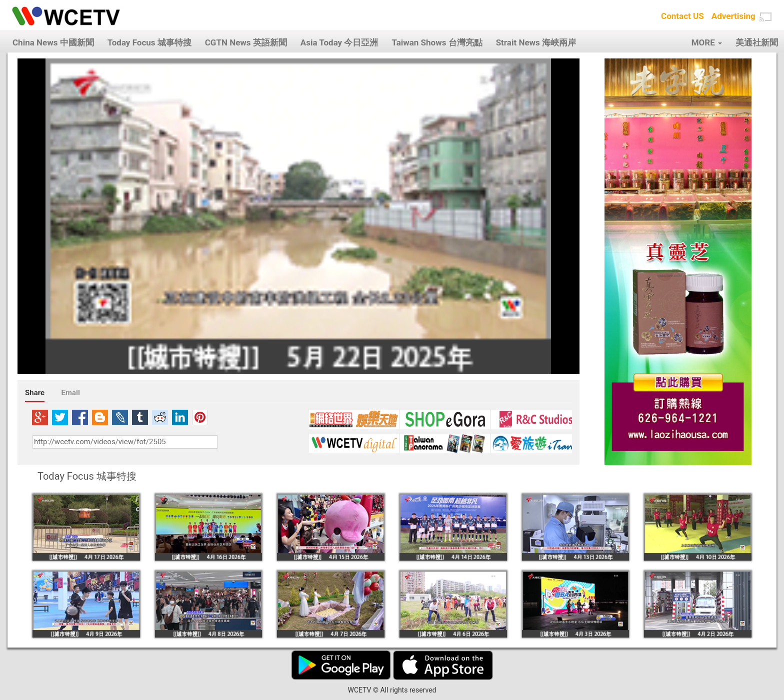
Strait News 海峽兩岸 (536, 42)
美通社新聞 (757, 42)
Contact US (682, 16)
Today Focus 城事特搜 (149, 42)
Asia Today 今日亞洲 (339, 42)
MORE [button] (707, 42)
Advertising (733, 16)
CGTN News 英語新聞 (246, 42)
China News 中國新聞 (53, 42)
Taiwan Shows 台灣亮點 (437, 42)
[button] (765, 17)
